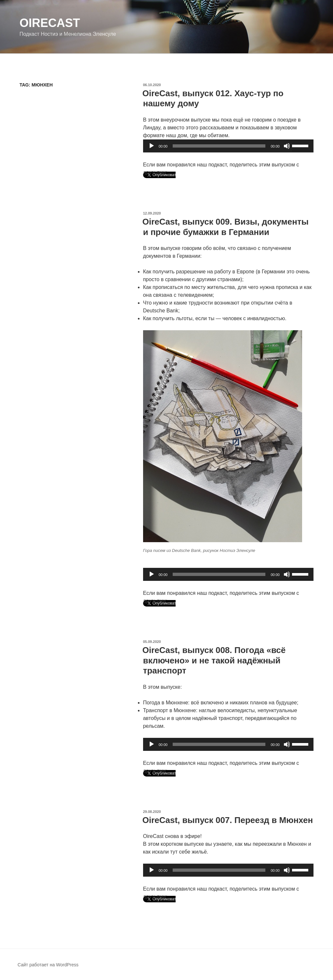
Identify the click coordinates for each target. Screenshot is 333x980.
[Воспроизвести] (152, 146)
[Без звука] (287, 146)
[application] (228, 146)
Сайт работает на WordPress (48, 965)
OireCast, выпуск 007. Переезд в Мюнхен (228, 820)
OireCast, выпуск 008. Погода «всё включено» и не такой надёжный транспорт (214, 660)
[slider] (219, 146)
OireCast (50, 23)
